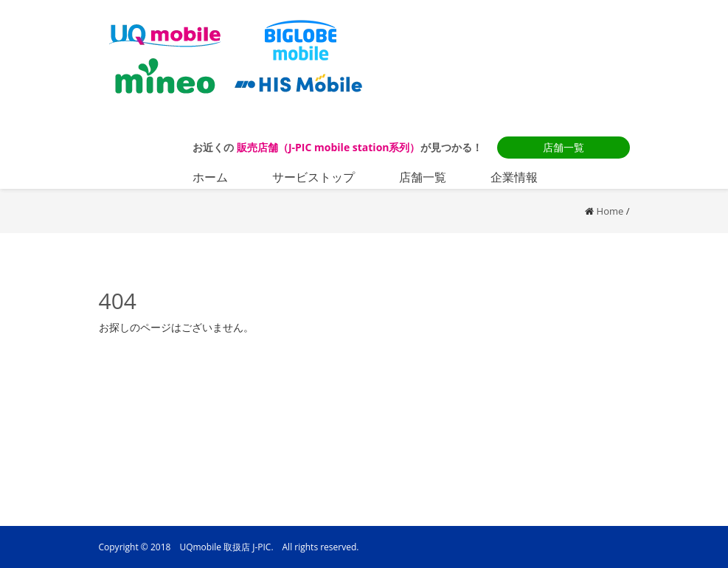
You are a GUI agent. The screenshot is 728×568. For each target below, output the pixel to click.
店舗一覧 (564, 147)
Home (610, 211)
